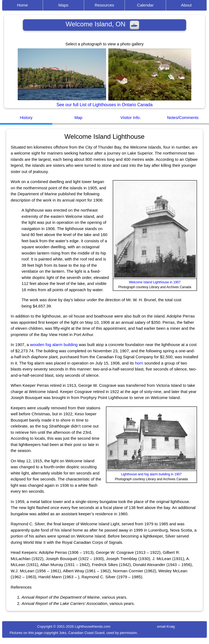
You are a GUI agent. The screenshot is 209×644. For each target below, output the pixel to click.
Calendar (145, 5)
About (186, 5)
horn (139, 363)
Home (22, 5)
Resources (104, 5)
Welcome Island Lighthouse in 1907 (155, 282)
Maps (64, 5)
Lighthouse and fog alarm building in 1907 (151, 474)
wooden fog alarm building (54, 345)
